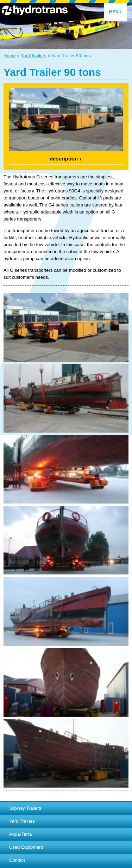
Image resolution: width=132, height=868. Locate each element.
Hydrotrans (66, 10)
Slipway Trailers (25, 808)
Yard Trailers (34, 56)
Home (10, 56)
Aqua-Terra (20, 834)
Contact (17, 860)
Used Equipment (26, 847)
